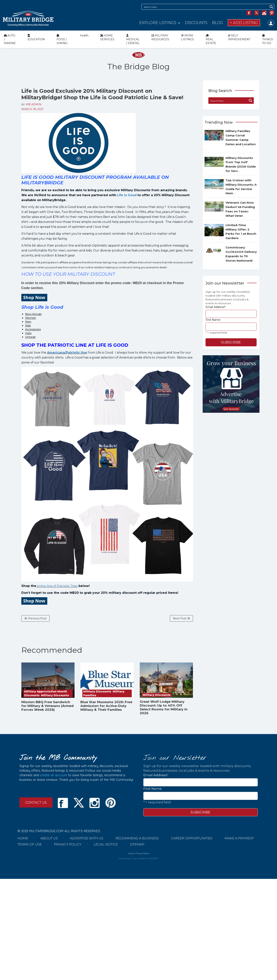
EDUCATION (36, 37)
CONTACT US (36, 802)
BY (31, 104)
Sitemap (137, 844)
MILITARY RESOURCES (160, 37)
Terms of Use (30, 844)
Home (23, 838)
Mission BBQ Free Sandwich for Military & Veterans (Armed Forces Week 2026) (47, 706)
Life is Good (127, 195)
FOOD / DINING (62, 39)
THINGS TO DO (268, 39)
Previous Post (35, 618)
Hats (28, 333)
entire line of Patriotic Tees (57, 586)
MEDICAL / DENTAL (133, 39)
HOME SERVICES (107, 37)
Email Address (215, 307)
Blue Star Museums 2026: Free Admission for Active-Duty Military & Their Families (106, 706)
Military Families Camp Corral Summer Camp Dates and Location (230, 140)
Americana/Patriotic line (67, 353)
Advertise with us (87, 838)
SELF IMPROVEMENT (239, 37)
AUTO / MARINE (10, 39)
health (84, 35)
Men (28, 322)
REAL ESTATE (211, 39)
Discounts (196, 23)
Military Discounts (55, 695)
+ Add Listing (244, 23)
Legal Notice (106, 844)
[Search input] (205, 7)
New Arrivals (33, 314)
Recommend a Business (137, 838)
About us (49, 838)
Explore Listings (158, 23)
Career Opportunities (192, 838)
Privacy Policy (68, 844)
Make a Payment (239, 838)
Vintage (30, 337)
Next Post (181, 618)
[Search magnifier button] (271, 7)
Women (31, 318)
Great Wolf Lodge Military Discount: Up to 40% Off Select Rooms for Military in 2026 (164, 707)
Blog (218, 23)
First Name (213, 320)
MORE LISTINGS (187, 37)
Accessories (33, 329)
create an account (53, 775)
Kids (28, 326)
